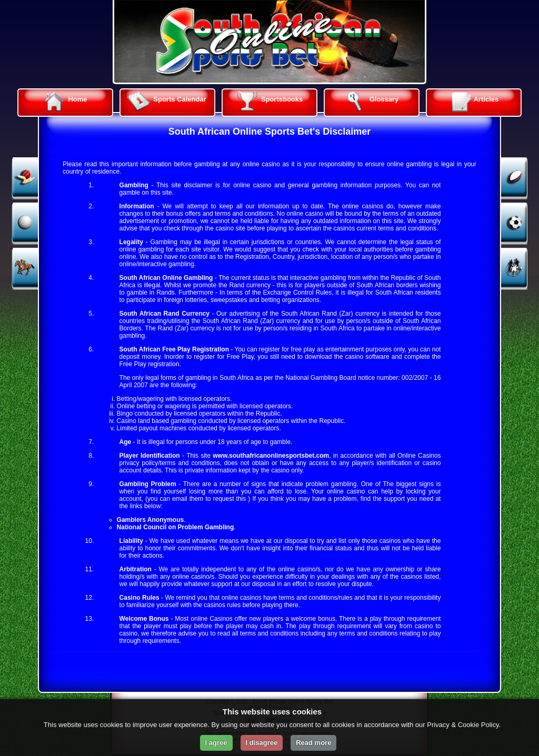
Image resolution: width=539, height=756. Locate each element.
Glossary (370, 102)
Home (63, 102)
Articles (472, 102)
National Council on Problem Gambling (176, 527)
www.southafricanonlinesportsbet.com (271, 456)
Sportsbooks (268, 102)
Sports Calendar (166, 102)
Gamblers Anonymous (151, 520)
